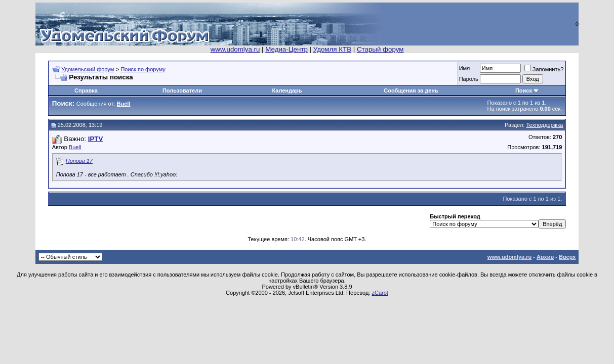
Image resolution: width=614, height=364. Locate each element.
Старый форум (380, 49)
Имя (464, 68)
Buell (75, 147)
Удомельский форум (88, 69)
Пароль (469, 79)
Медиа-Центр (286, 49)
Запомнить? (544, 69)
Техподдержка (544, 125)
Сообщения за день (411, 90)
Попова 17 (79, 161)
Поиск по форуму (143, 69)
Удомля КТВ (332, 49)
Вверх (567, 257)
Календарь (287, 90)
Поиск (524, 90)
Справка (86, 90)
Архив (545, 257)
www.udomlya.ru (235, 49)
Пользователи (182, 90)
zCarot (380, 293)
